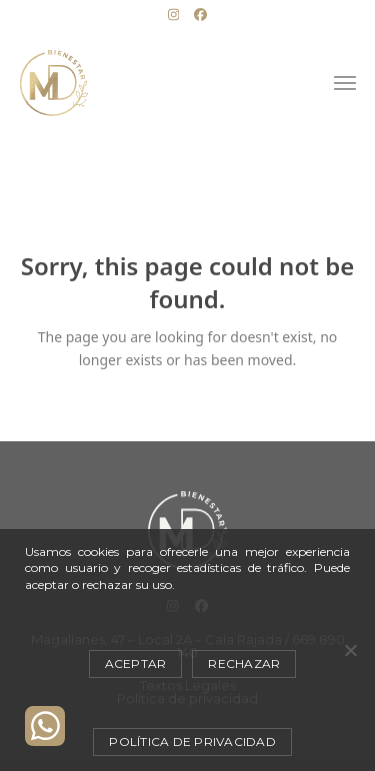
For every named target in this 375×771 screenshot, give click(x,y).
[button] (345, 83)
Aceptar (136, 663)
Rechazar (244, 663)
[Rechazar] (350, 650)
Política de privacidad (192, 741)
